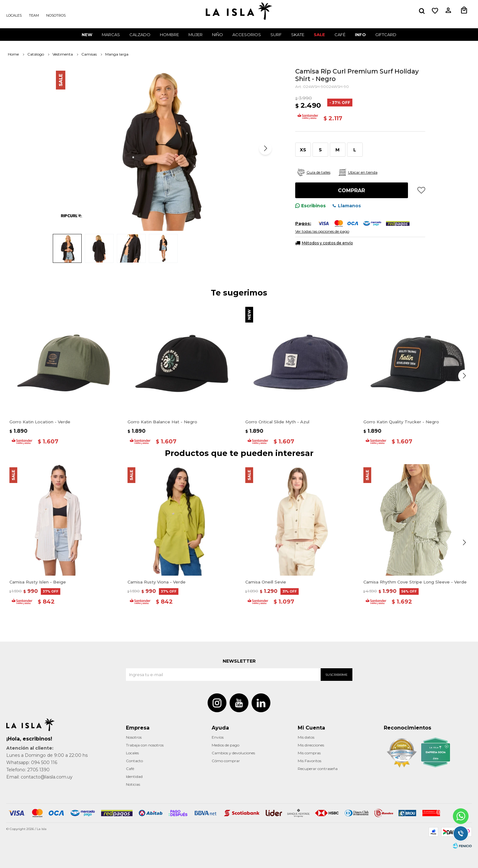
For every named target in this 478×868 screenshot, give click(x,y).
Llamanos (349, 206)
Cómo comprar (226, 761)
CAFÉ (340, 35)
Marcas (111, 35)
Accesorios (247, 35)
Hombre (169, 35)
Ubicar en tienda (363, 172)
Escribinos (313, 206)
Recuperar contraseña (318, 769)
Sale (319, 35)
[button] (265, 149)
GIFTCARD (386, 35)
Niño (217, 35)
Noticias (133, 784)
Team (34, 15)
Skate (298, 35)
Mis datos (306, 737)
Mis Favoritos (310, 761)
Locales (14, 15)
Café (130, 769)
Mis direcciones (311, 745)
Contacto (134, 761)
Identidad (134, 776)
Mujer (196, 35)
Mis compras (309, 753)
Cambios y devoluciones (233, 753)
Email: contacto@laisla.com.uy (39, 777)
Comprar (351, 190)
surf (276, 35)
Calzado (140, 35)
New (87, 35)
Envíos (218, 737)
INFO (360, 35)
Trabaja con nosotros (145, 745)
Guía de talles (318, 172)
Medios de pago (225, 745)
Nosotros (56, 15)
